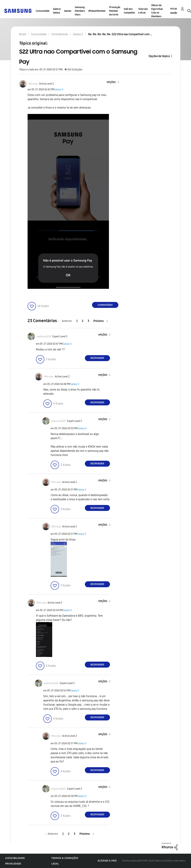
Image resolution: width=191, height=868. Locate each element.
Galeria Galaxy (57, 11)
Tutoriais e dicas (143, 11)
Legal (55, 864)
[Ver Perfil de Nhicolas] (33, 84)
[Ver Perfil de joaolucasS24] (44, 337)
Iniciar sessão (174, 11)
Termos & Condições (65, 858)
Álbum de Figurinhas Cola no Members (157, 11)
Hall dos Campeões (129, 11)
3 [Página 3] (88, 321)
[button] (112, 82)
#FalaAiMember (97, 11)
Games (68, 11)
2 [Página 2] (83, 321)
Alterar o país (107, 861)
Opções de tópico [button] (159, 56)
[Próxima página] (101, 321)
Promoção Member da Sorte (115, 11)
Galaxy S (59, 90)
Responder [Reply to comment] (97, 358)
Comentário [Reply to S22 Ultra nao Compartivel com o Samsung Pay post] (105, 305)
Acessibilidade (15, 858)
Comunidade (43, 11)
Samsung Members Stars (80, 11)
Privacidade (13, 864)
